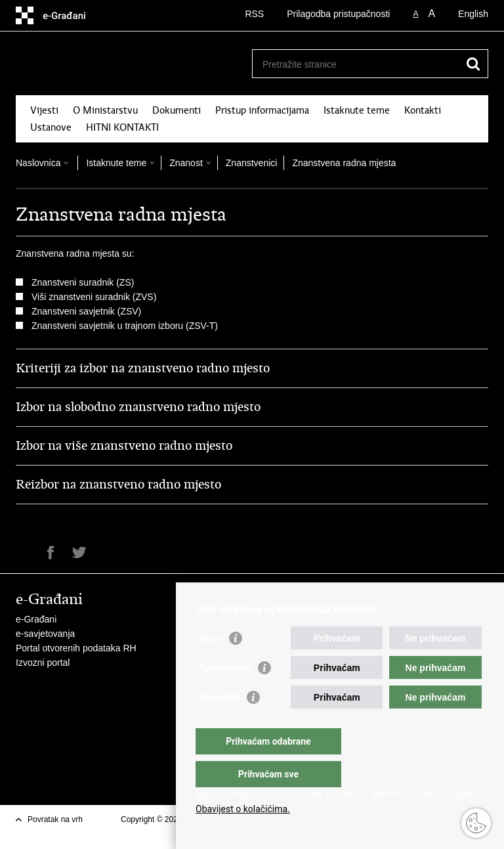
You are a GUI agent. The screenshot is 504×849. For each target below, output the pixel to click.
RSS (254, 14)
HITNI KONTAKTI (122, 127)
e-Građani (36, 619)
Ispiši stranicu (23, 553)
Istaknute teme (357, 110)
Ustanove (51, 127)
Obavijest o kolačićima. (243, 809)
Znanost (186, 163)
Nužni (211, 664)
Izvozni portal (43, 663)
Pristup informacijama (262, 110)
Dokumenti (177, 110)
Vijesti (44, 110)
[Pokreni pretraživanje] (473, 64)
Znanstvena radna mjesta (344, 163)
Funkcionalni (225, 694)
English (473, 14)
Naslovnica (38, 163)
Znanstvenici (252, 163)
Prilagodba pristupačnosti (338, 14)
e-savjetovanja (45, 634)
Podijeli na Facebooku (51, 553)
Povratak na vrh (55, 819)
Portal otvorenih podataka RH (76, 648)
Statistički (220, 724)
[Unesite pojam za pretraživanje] (356, 64)
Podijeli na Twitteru (79, 553)
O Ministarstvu (105, 110)
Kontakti (423, 110)
